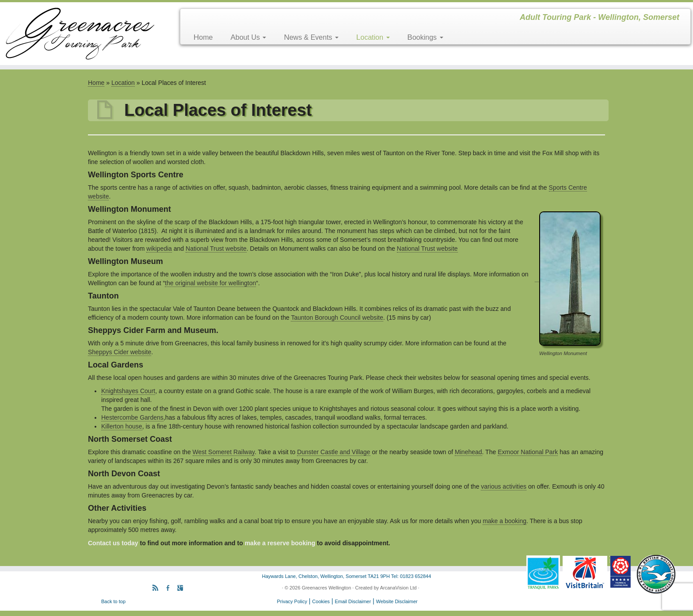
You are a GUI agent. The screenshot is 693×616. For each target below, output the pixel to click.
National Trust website (216, 249)
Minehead (468, 452)
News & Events (311, 37)
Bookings (425, 37)
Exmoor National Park (528, 452)
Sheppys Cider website (120, 352)
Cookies (321, 601)
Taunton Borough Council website (337, 318)
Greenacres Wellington (327, 588)
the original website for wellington (210, 283)
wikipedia (159, 249)
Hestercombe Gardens (132, 417)
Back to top (113, 601)
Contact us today (113, 543)
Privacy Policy (292, 601)
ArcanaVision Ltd (398, 588)
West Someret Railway (224, 452)
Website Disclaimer (397, 601)
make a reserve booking (280, 543)
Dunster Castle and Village (334, 452)
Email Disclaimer (353, 601)
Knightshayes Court (128, 391)
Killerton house (122, 426)
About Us (248, 37)
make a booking (505, 521)
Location (373, 37)
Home (203, 37)
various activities (504, 486)
